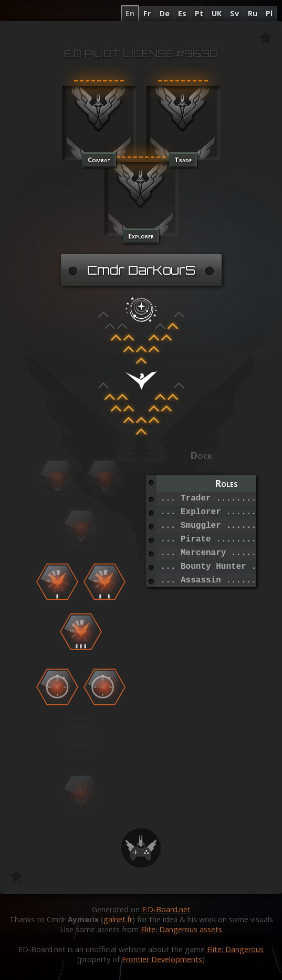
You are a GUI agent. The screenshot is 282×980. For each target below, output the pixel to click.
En (130, 13)
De (165, 13)
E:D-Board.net (166, 909)
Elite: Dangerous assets (181, 929)
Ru (253, 13)
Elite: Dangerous (235, 949)
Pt (199, 13)
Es (182, 13)
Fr (147, 13)
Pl (269, 13)
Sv (234, 13)
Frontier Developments (162, 959)
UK (217, 13)
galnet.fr (118, 919)
